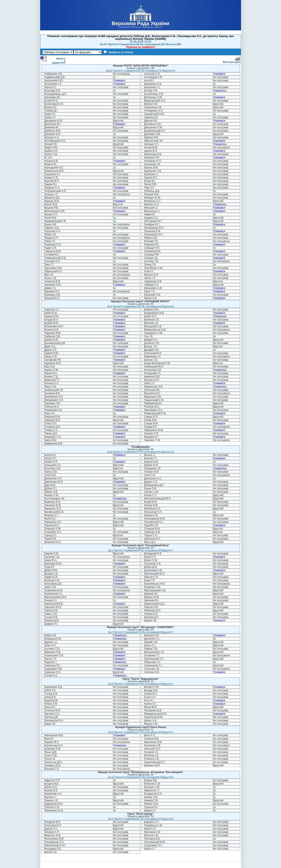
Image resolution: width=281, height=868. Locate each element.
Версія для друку (232, 61)
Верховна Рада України (140, 23)
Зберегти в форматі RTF (53, 60)
